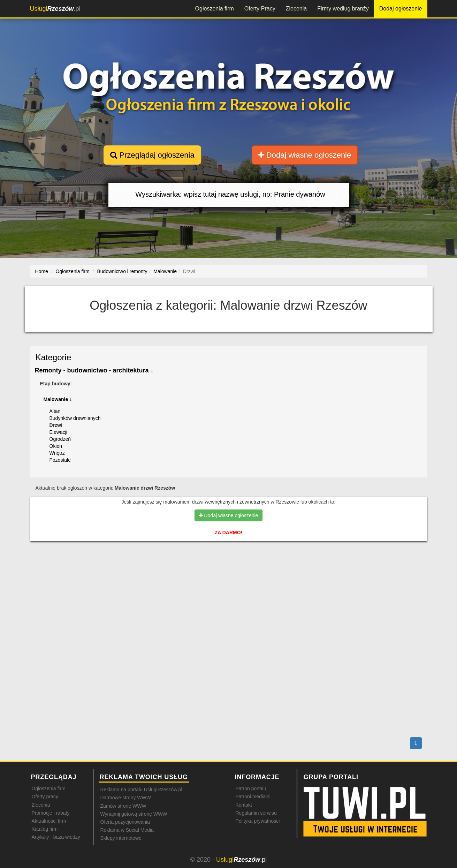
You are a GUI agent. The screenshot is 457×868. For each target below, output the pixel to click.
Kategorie (54, 357)
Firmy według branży (343, 9)
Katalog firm (45, 829)
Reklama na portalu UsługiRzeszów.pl (141, 790)
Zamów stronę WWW (123, 806)
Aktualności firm (49, 821)
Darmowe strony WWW (126, 798)
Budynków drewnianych (75, 418)
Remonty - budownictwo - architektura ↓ (94, 370)
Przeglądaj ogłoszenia (152, 155)
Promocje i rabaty (51, 813)
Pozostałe (60, 460)
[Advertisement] (229, 577)
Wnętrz (57, 453)
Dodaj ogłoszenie (401, 9)
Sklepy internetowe (121, 838)
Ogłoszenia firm (215, 9)
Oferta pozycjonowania (125, 822)
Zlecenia (296, 9)
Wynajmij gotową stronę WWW (134, 814)
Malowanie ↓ (58, 399)
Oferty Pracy (260, 9)
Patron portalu (251, 788)
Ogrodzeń (60, 439)
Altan (55, 411)
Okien (56, 446)
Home (42, 271)
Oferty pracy (45, 797)
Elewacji (58, 432)
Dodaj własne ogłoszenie (305, 155)
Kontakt (244, 805)
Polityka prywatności (258, 821)
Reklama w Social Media (127, 830)
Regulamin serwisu (256, 813)
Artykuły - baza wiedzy (56, 837)
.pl (55, 9)
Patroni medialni (253, 797)
